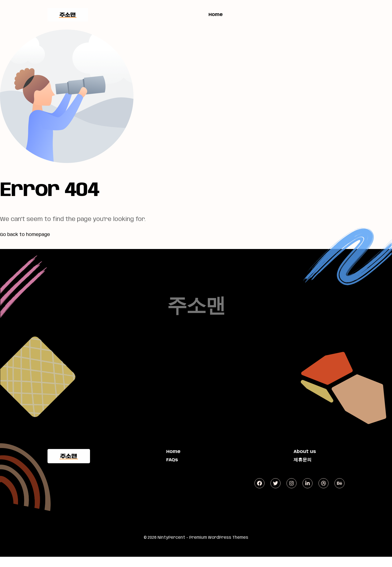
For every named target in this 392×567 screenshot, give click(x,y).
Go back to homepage (32, 234)
